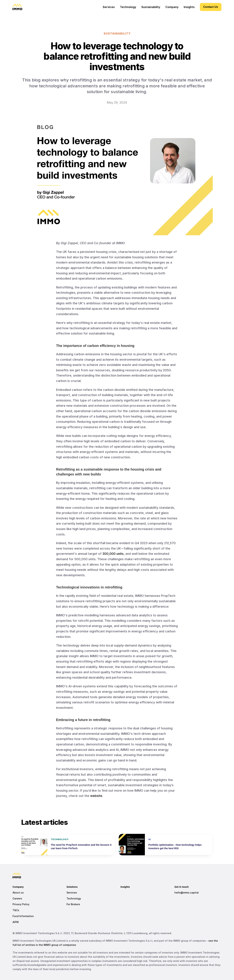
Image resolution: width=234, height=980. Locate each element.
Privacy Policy (21, 904)
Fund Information (23, 916)
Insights (125, 887)
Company (172, 7)
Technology (74, 898)
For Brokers (73, 904)
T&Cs (16, 910)
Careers (17, 898)
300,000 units (113, 554)
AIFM (16, 922)
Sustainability (151, 7)
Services (72, 893)
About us (18, 893)
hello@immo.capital (187, 893)
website (96, 796)
